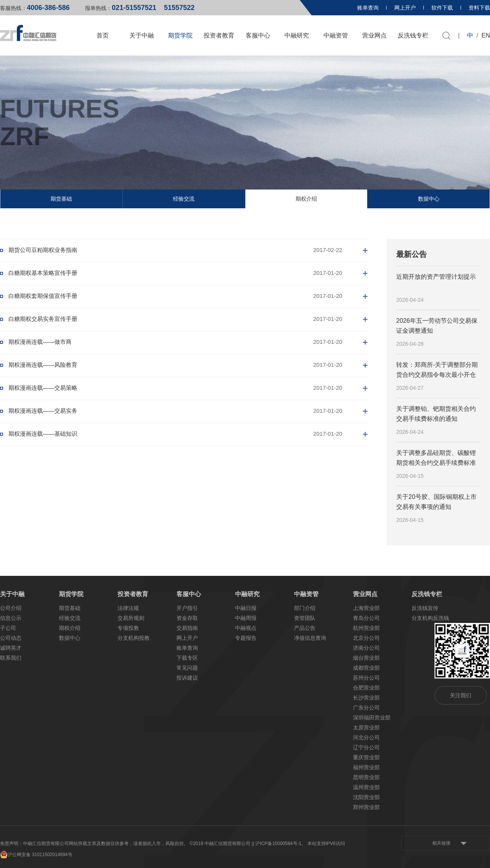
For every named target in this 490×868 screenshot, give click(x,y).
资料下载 (479, 8)
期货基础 (61, 199)
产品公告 (305, 628)
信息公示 (11, 618)
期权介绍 (306, 199)
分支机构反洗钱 (430, 618)
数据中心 (429, 199)
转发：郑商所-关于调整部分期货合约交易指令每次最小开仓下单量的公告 (437, 370)
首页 (103, 35)
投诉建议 (187, 678)
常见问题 (187, 668)
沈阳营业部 (366, 797)
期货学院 (180, 35)
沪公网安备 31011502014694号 (36, 855)
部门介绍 (305, 608)
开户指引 (187, 608)
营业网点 (374, 35)
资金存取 (187, 618)
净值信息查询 (310, 638)
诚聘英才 (11, 648)
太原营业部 (366, 727)
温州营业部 (366, 787)
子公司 (8, 628)
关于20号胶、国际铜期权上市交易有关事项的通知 (436, 502)
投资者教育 (219, 35)
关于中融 (142, 35)
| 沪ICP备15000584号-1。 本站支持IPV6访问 (299, 843)
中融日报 (246, 608)
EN (486, 35)
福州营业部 (366, 767)
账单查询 (368, 8)
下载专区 (187, 658)
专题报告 (246, 638)
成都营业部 (366, 668)
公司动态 (11, 638)
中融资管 (336, 35)
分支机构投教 (134, 638)
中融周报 (246, 618)
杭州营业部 (366, 628)
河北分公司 (366, 737)
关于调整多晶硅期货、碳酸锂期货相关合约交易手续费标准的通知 (436, 458)
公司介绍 (11, 608)
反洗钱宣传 (425, 608)
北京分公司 (366, 638)
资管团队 (305, 618)
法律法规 (128, 608)
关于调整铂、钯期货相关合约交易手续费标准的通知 (436, 414)
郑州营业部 (366, 807)
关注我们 (461, 695)
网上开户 (405, 8)
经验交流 (184, 199)
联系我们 (11, 658)
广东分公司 (366, 708)
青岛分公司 (366, 618)
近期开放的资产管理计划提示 (436, 277)
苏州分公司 (366, 678)
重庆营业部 (366, 757)
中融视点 (246, 628)
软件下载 (442, 8)
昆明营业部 (366, 777)
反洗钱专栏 (413, 35)
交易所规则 (131, 618)
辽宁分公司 (366, 747)
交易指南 (187, 628)
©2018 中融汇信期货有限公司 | (221, 843)
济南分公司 (366, 648)
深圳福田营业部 (372, 718)
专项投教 (128, 628)
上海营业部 (366, 608)
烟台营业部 (366, 658)
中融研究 (297, 35)
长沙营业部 (366, 698)
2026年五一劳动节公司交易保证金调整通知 (437, 326)
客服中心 (258, 35)
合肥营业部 (366, 688)
